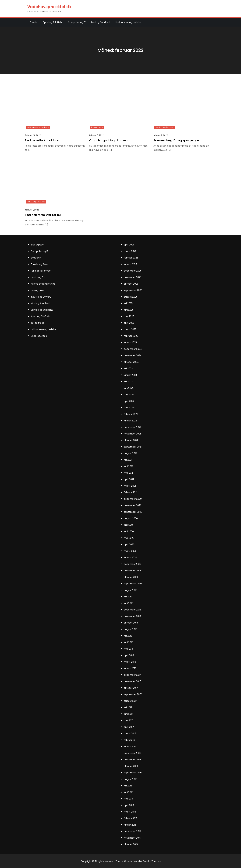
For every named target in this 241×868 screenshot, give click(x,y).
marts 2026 (130, 251)
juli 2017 (128, 707)
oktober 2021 (131, 440)
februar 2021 (131, 492)
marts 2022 (130, 408)
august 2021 (130, 453)
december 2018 (132, 610)
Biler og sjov (37, 245)
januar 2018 (130, 668)
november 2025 (133, 277)
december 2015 (132, 831)
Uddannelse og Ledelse (128, 22)
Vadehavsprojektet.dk (49, 7)
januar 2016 (130, 825)
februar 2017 (131, 740)
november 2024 (133, 355)
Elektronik (36, 258)
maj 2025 (129, 316)
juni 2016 (128, 792)
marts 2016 (130, 812)
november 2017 (132, 681)
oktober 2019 (131, 577)
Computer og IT (77, 22)
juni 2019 (128, 603)
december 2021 (132, 427)
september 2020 (133, 512)
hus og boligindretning (43, 284)
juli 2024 (128, 369)
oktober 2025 (131, 284)
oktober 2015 (131, 844)
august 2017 (130, 701)
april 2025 (129, 323)
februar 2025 (131, 336)
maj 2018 (129, 649)
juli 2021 (128, 460)
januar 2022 (130, 421)
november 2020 (133, 505)
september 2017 (133, 694)
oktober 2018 (131, 623)
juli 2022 (128, 382)
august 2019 (130, 590)
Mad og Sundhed (101, 22)
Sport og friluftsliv (53, 22)
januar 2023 (130, 375)
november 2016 (132, 760)
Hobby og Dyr (38, 277)
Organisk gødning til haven (108, 140)
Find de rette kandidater (42, 140)
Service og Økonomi (164, 127)
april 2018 (129, 655)
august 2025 (131, 297)
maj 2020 (129, 538)
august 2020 (131, 518)
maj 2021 (129, 473)
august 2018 (130, 629)
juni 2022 (129, 388)
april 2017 (129, 727)
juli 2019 (128, 597)
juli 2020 (128, 525)
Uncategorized (39, 336)
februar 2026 (131, 258)
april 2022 (129, 401)
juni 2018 (128, 642)
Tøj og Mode (38, 323)
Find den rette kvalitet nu (43, 215)
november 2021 (132, 434)
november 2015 (132, 838)
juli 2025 (128, 303)
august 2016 (130, 779)
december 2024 (133, 349)
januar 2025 (130, 342)
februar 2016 (131, 818)
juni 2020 (129, 531)
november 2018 (132, 616)
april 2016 (129, 805)
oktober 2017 (131, 688)
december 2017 (132, 675)
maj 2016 (129, 799)
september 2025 (133, 290)
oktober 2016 (131, 766)
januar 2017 (130, 747)
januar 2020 (130, 558)
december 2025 (133, 271)
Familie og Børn (39, 264)
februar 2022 (131, 414)
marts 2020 (130, 551)
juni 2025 (129, 310)
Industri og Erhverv (41, 297)
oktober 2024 (131, 362)
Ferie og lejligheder (41, 271)
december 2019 (132, 564)
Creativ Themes (152, 861)
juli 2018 (128, 636)
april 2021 (129, 479)
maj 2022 (129, 395)
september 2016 (133, 773)
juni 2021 (128, 466)
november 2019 (132, 571)
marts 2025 (130, 329)
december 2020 (133, 499)
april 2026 (129, 245)
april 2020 (129, 544)
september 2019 (133, 584)
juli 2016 (128, 786)
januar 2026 (130, 264)
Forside (34, 22)
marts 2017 (130, 734)
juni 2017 (128, 714)
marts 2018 (130, 662)
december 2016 (132, 753)
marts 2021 (130, 486)
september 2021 (133, 447)
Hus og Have (97, 127)
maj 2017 (129, 720)
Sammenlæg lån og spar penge (176, 140)
